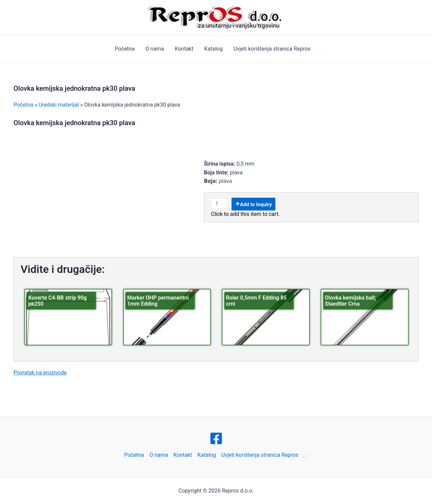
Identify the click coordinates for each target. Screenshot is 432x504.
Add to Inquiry (256, 204)
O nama (155, 49)
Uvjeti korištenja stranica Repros (272, 49)
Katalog (213, 49)
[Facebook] (216, 438)
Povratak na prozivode (40, 373)
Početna (125, 49)
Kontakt (184, 49)
